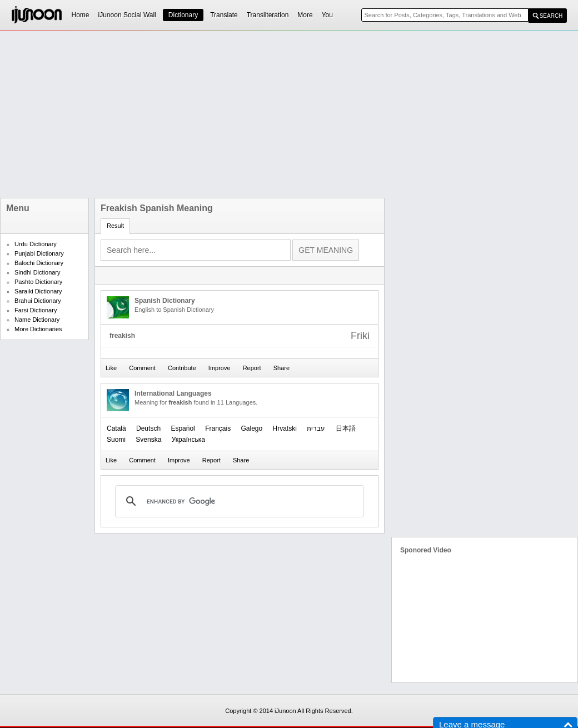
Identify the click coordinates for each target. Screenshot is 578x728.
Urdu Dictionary (36, 244)
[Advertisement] (256, 114)
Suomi (116, 440)
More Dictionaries (38, 329)
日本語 (346, 428)
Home (81, 15)
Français (218, 428)
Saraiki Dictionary (38, 291)
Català (116, 428)
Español (183, 428)
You (327, 15)
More (305, 15)
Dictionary (183, 15)
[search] (238, 501)
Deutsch (148, 428)
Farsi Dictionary (36, 310)
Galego (251, 428)
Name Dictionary (37, 320)
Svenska (148, 440)
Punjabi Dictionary (39, 253)
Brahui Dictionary (38, 301)
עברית (316, 428)
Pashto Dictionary (38, 282)
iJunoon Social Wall (127, 15)
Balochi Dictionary (39, 263)
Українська (188, 440)
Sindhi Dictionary (38, 272)
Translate (224, 15)
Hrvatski (285, 428)
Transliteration (268, 15)
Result (115, 226)
